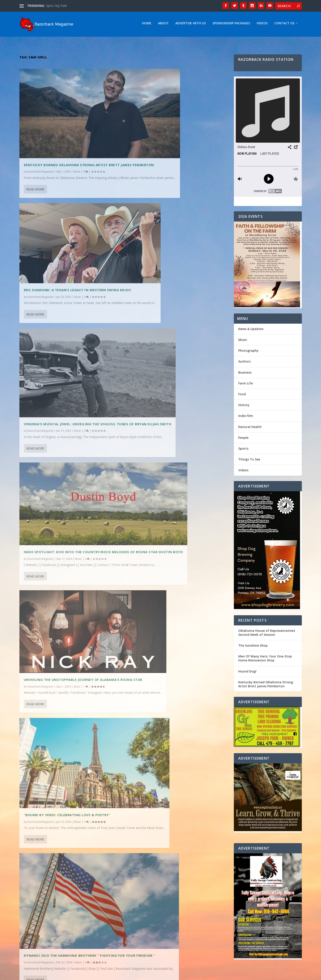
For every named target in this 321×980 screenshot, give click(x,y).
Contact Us (284, 25)
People (243, 439)
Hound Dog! (247, 673)
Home (147, 25)
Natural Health (250, 428)
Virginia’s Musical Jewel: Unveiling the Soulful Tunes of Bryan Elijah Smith (70, 250)
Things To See (249, 461)
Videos (262, 25)
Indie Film (246, 417)
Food (242, 396)
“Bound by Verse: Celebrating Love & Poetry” (174, 356)
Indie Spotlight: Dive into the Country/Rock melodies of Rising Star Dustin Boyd (175, 242)
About (163, 25)
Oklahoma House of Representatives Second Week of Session (267, 634)
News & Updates (251, 330)
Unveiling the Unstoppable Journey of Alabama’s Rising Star (61, 362)
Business (245, 374)
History (244, 406)
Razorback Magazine (40, 146)
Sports (243, 450)
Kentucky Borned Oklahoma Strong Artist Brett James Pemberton (66, 137)
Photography (248, 352)
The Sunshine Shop (253, 647)
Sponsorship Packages (231, 25)
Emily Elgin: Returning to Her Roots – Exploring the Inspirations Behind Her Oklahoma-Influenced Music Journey (169, 472)
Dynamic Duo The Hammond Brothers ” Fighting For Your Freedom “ (61, 479)
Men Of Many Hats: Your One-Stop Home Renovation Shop (265, 660)
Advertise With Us (191, 25)
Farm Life (246, 385)
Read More (35, 169)
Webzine (88, 975)
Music (77, 146)
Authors (244, 363)
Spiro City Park (56, 6)
